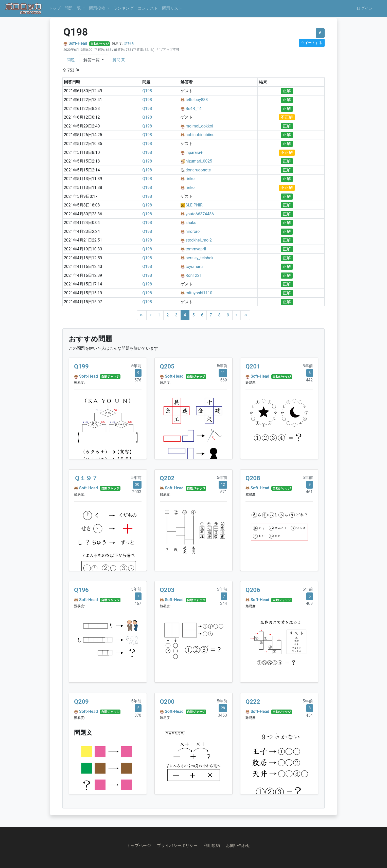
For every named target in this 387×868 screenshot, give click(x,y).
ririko (190, 179)
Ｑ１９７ (86, 478)
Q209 (81, 702)
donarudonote (198, 170)
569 (224, 380)
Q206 (253, 590)
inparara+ (194, 152)
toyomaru (194, 267)
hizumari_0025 (199, 161)
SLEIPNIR (194, 205)
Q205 (167, 366)
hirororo (193, 231)
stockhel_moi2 (199, 240)
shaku (191, 223)
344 (224, 604)
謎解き (129, 44)
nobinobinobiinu (200, 135)
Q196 (81, 590)
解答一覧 (92, 60)
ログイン (365, 8)
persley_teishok (200, 258)
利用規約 (212, 846)
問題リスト (172, 8)
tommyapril (196, 249)
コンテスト (148, 8)
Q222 (253, 702)
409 (309, 604)
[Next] (237, 315)
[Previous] (151, 315)
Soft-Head (78, 43)
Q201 (253, 366)
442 (309, 380)
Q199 (81, 366)
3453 (222, 715)
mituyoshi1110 (199, 293)
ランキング (124, 8)
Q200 (167, 702)
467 (138, 604)
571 (224, 492)
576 (138, 380)
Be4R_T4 (194, 109)
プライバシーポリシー (177, 846)
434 (309, 715)
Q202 (167, 478)
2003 (137, 492)
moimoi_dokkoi (199, 126)
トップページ (139, 846)
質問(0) (119, 60)
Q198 (147, 91)
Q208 (253, 478)
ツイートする (312, 43)
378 (138, 715)
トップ (55, 8)
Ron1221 (194, 275)
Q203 (167, 590)
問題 (71, 60)
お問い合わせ (238, 846)
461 (309, 492)
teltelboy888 (197, 100)
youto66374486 (200, 214)
